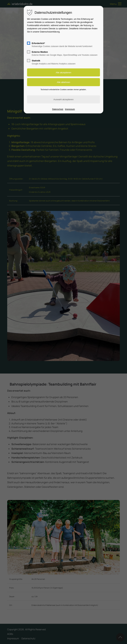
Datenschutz (58, 109)
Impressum (70, 109)
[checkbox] (29, 43)
